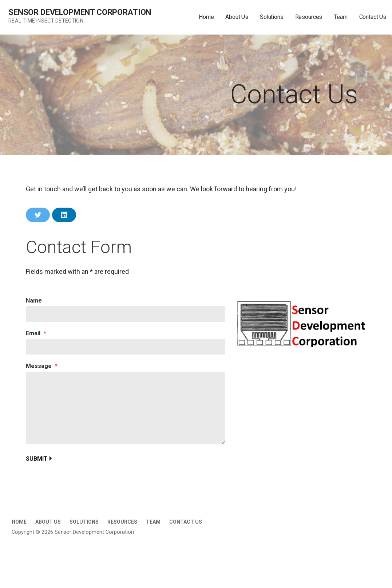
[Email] (125, 347)
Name (34, 301)
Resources (309, 17)
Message (42, 366)
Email (36, 333)
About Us (237, 17)
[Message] (125, 408)
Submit (37, 459)
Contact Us (373, 17)
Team (340, 17)
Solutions (272, 17)
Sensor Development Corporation (80, 12)
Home (206, 17)
